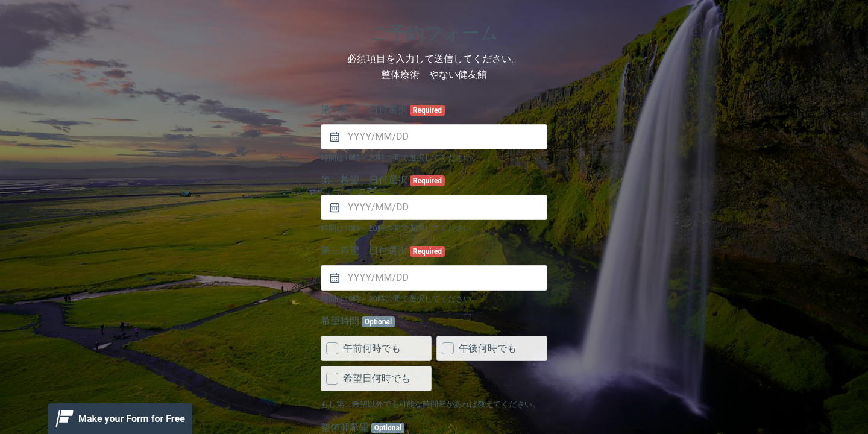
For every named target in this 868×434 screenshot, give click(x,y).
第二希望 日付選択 (383, 180)
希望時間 (358, 321)
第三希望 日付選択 (383, 251)
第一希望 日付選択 (383, 110)
